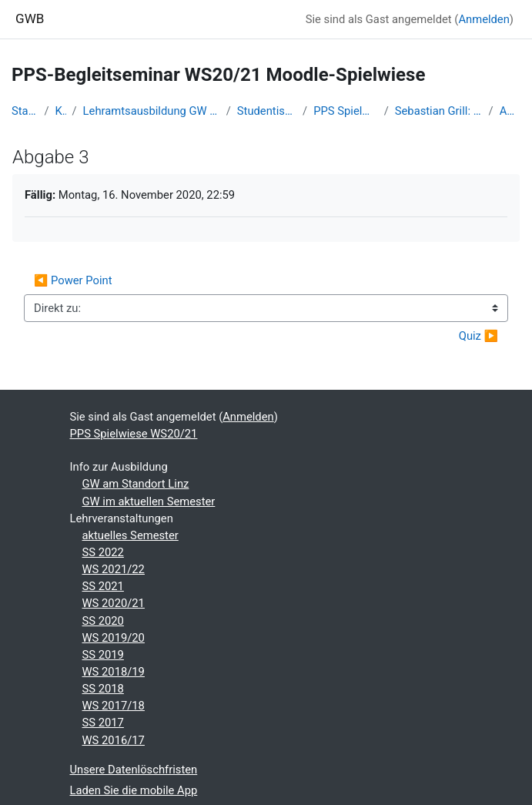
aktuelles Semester (130, 535)
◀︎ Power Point (73, 280)
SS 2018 (103, 689)
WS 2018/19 (114, 672)
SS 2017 (103, 723)
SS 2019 (103, 655)
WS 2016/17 (114, 740)
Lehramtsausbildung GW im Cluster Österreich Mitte (152, 111)
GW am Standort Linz (136, 484)
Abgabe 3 (510, 111)
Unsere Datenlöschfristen (134, 770)
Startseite (25, 111)
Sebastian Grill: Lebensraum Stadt (439, 111)
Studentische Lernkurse (267, 111)
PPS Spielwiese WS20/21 (345, 111)
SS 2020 (103, 621)
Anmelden (483, 19)
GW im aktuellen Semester (149, 501)
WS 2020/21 (114, 603)
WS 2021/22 (114, 569)
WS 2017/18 (114, 706)
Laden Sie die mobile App (134, 790)
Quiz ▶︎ (478, 336)
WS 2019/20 (114, 638)
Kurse (61, 111)
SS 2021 (103, 586)
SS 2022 (103, 552)
